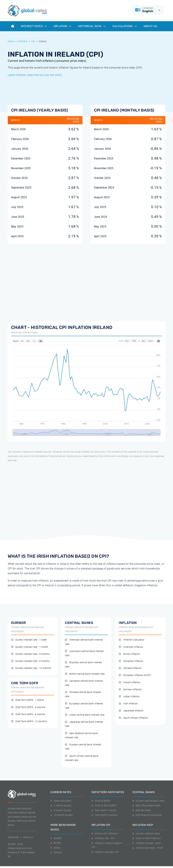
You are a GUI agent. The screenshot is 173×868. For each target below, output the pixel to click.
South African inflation (133, 718)
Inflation (62, 26)
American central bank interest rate (84, 642)
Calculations (125, 26)
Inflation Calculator (132, 640)
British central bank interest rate (85, 674)
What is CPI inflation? (105, 834)
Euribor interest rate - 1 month (30, 647)
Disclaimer (13, 837)
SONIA (56, 848)
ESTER (56, 843)
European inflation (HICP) (135, 675)
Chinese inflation (130, 668)
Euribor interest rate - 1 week (29, 640)
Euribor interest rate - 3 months (30, 654)
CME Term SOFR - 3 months (28, 707)
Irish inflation (128, 704)
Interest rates (34, 26)
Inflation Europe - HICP (147, 843)
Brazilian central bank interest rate (83, 665)
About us (150, 26)
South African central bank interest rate (82, 758)
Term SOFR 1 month (104, 810)
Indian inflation (129, 697)
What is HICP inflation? (147, 838)
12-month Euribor (62, 815)
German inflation (130, 690)
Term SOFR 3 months (105, 815)
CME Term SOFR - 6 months (28, 714)
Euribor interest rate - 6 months (30, 661)
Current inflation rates (146, 834)
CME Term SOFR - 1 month (28, 700)
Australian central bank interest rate (84, 653)
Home (11, 41)
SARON (56, 838)
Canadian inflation (131, 661)
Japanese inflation (131, 711)
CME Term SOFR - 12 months (29, 721)
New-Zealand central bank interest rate (81, 735)
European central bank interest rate (84, 706)
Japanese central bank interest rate (84, 724)
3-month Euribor (61, 810)
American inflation (131, 647)
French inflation (130, 682)
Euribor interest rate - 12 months (31, 668)
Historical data (92, 26)
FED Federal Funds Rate (147, 815)
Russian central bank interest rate (83, 747)
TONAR (56, 853)
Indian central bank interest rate (85, 715)
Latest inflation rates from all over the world (35, 75)
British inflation (129, 654)
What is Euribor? (61, 801)
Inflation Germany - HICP (148, 848)
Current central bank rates (148, 801)
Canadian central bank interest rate (84, 683)
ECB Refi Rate (142, 810)
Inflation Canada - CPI (105, 852)
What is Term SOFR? (104, 806)
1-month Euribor (61, 806)
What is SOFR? (101, 801)
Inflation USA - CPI (103, 838)
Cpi (33, 41)
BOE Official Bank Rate (146, 806)
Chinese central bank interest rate (83, 694)
